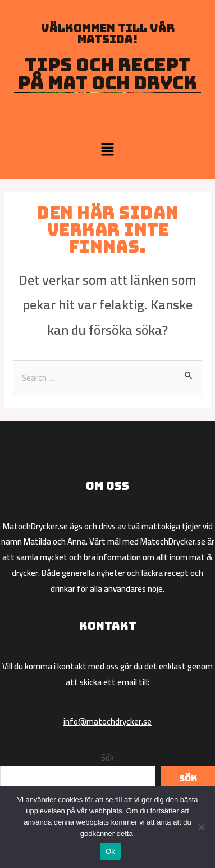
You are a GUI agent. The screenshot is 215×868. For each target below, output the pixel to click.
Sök (107, 757)
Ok (110, 851)
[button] (107, 150)
